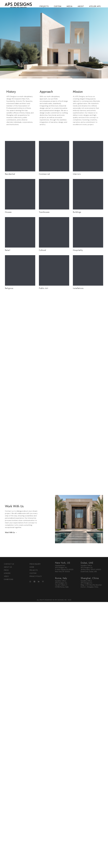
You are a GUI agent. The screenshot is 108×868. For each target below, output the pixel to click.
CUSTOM (33, 619)
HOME (32, 613)
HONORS (7, 619)
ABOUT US (8, 613)
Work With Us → (11, 578)
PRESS (6, 616)
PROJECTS (34, 616)
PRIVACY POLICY (36, 622)
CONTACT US (9, 609)
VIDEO (6, 622)
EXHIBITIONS (9, 625)
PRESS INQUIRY (35, 609)
